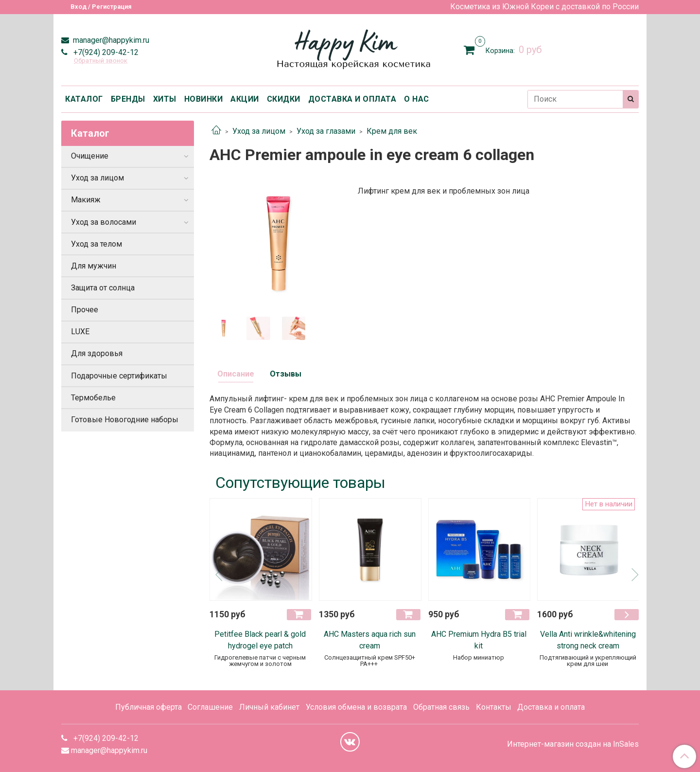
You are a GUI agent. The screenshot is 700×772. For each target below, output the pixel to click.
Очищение (90, 156)
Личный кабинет (269, 707)
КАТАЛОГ (84, 99)
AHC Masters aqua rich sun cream (370, 640)
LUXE (80, 332)
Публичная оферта (149, 707)
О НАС (417, 99)
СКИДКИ (284, 99)
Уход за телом (96, 244)
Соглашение (210, 707)
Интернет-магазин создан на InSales (573, 744)
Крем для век (392, 131)
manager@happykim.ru (110, 40)
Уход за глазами (326, 131)
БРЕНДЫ (128, 99)
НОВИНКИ (204, 99)
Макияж (86, 200)
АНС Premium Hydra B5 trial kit (479, 640)
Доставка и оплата (551, 707)
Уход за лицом (259, 131)
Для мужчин (94, 266)
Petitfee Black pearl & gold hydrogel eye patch (260, 640)
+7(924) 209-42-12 (105, 52)
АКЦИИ (245, 99)
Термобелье (93, 398)
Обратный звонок (101, 61)
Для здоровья (97, 353)
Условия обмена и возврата (356, 707)
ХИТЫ (165, 99)
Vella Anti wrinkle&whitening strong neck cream (588, 640)
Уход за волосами (104, 222)
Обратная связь (441, 707)
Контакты (494, 707)
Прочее (85, 310)
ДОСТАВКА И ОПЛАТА (352, 99)
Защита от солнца (103, 288)
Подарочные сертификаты (119, 376)
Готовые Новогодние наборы (125, 420)
